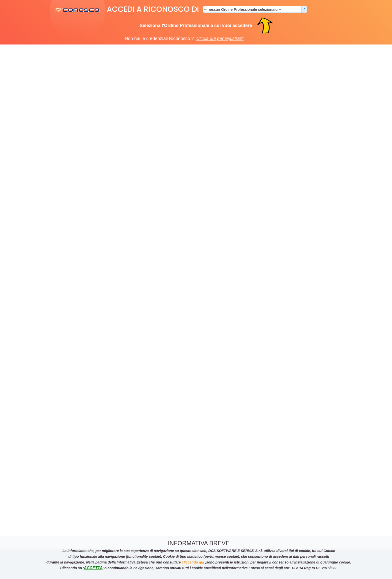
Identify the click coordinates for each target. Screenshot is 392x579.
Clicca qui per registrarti (220, 38)
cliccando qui (193, 562)
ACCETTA (93, 568)
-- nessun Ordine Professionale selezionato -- (243, 9)
